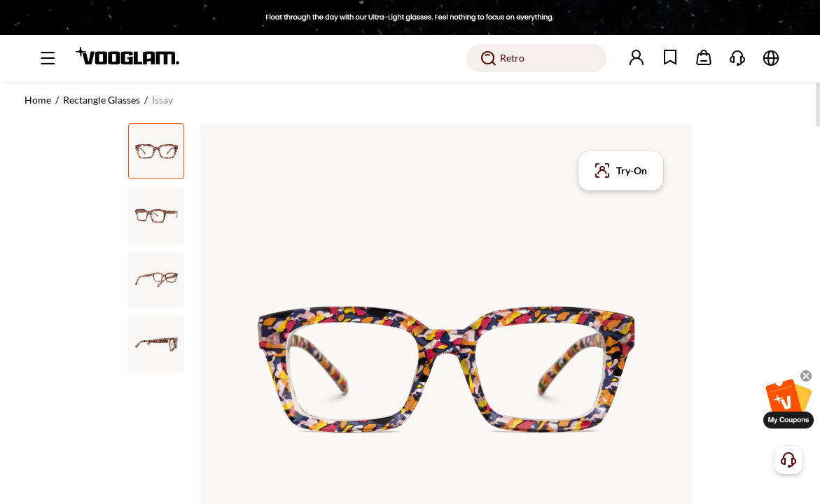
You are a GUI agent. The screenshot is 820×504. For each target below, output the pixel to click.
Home (38, 100)
